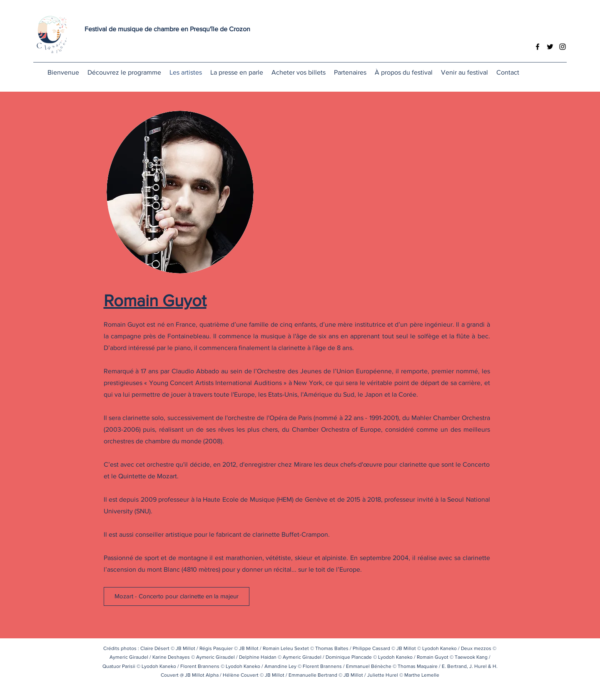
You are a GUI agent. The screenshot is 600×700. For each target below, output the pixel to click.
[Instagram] (563, 47)
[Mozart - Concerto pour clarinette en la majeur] (177, 596)
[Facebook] (538, 47)
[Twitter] (550, 47)
